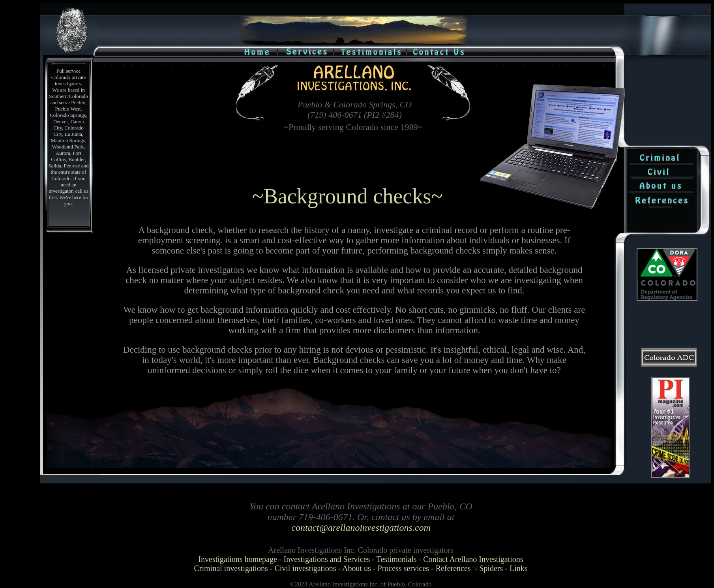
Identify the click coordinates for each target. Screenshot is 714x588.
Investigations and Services (327, 559)
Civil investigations (305, 568)
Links (519, 568)
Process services (404, 568)
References (453, 568)
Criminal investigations (231, 568)
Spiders (491, 568)
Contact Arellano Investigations (473, 559)
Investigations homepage (237, 559)
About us (357, 568)
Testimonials (397, 559)
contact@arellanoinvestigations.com (361, 528)
